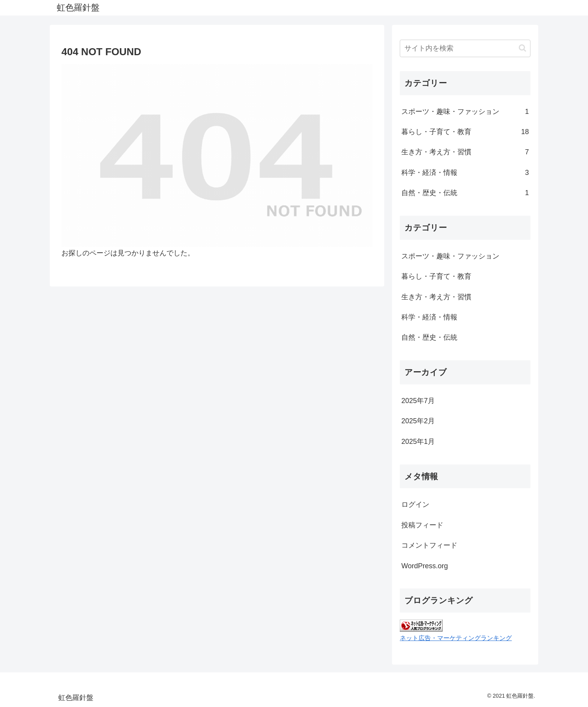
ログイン (415, 505)
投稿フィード (422, 525)
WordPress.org (425, 566)
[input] (465, 48)
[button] (522, 48)
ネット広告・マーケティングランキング (456, 638)
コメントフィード (429, 545)
